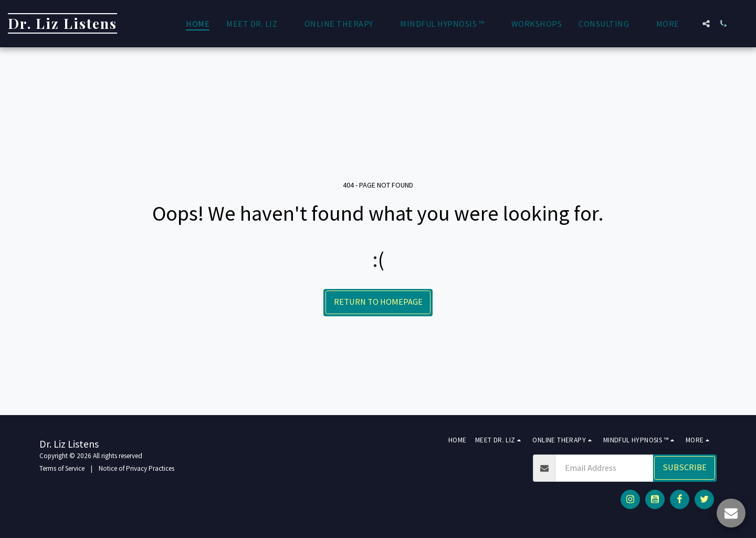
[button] (257, 24)
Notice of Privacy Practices (136, 468)
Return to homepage (378, 302)
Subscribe (685, 467)
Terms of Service (62, 468)
